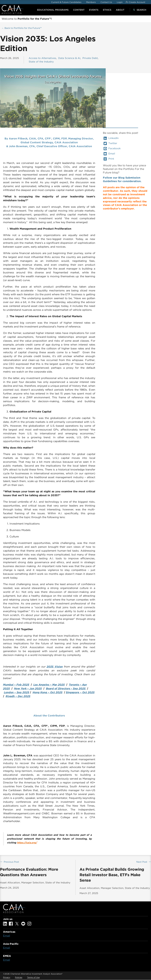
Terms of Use (33, 977)
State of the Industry (41, 62)
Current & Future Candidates (66, 2)
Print (109, 159)
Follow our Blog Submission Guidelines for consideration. (122, 179)
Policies (19, 977)
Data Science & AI (69, 58)
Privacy (7, 977)
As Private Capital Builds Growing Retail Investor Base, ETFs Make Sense (112, 875)
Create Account (137, 2)
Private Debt (90, 58)
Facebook (112, 149)
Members (91, 2)
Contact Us (106, 2)
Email (109, 154)
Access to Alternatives (42, 58)
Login (120, 2)
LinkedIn (111, 138)
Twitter (110, 143)
